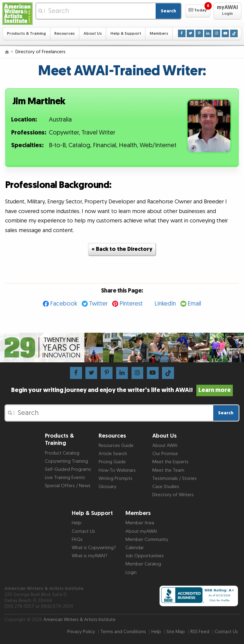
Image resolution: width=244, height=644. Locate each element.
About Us (93, 34)
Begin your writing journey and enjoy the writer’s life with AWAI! (122, 390)
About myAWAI (141, 531)
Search (168, 11)
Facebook (64, 304)
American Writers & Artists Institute (79, 620)
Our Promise (165, 454)
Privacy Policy (81, 632)
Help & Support (126, 34)
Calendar (135, 548)
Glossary (108, 487)
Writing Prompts (116, 479)
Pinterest (131, 304)
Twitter (98, 304)
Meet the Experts (170, 462)
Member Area (140, 523)
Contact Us (83, 531)
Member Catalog (143, 564)
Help (77, 523)
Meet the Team (168, 470)
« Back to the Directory (122, 249)
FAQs (77, 540)
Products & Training (26, 34)
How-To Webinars (117, 470)
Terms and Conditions (123, 632)
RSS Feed (200, 632)
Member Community (147, 540)
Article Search (113, 454)
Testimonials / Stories (174, 479)
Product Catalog (62, 453)
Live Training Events (65, 478)
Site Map (176, 632)
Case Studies (166, 487)
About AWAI (165, 446)
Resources (65, 34)
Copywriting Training (67, 461)
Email (194, 304)
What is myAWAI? (89, 556)
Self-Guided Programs (68, 469)
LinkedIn (165, 304)
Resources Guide (116, 446)
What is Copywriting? (94, 548)
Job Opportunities (145, 556)
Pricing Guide (112, 462)
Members (159, 34)
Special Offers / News (68, 486)
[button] (198, 11)
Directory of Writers (173, 495)
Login (131, 573)
